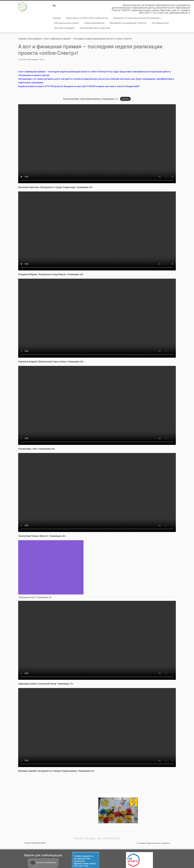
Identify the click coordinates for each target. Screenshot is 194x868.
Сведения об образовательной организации (137, 18)
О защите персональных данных (155, 843)
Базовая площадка (64, 28)
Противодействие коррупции (95, 28)
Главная (57, 18)
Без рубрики (35, 39)
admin (42, 60)
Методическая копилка (67, 23)
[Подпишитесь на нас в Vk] (55, 6)
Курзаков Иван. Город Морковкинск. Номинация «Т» (91, 99)
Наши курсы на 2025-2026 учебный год (87, 18)
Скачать (125, 99)
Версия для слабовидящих (43, 863)
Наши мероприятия (94, 23)
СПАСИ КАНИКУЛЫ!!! (33, 843)
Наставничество (160, 23)
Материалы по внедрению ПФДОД (128, 23)
